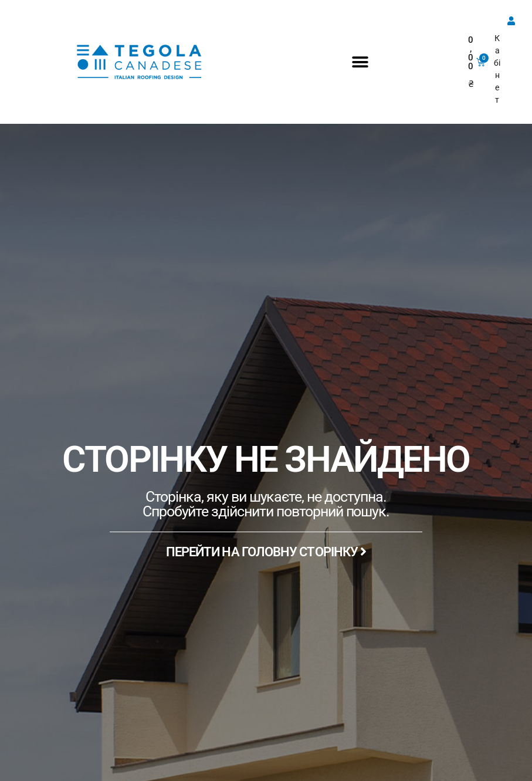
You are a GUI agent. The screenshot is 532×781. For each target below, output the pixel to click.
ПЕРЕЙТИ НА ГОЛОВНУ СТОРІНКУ (266, 552)
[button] (360, 62)
